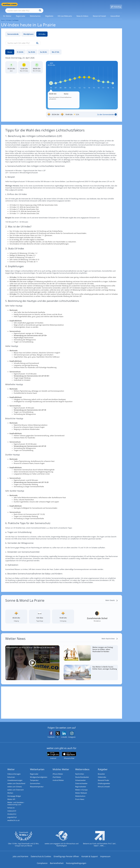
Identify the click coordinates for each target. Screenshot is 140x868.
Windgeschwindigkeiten (39, 774)
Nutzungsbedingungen (76, 860)
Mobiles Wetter (61, 766)
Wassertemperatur (37, 784)
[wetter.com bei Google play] (53, 752)
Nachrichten (80, 771)
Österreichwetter (81, 780)
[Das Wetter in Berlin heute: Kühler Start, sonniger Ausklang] (91, 669)
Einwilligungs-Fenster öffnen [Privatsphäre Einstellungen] (66, 853)
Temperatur (34, 777)
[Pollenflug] (116, 4)
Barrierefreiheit (57, 860)
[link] (7, 13)
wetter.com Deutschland (16, 780)
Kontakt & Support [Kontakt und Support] (90, 853)
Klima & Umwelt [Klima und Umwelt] (104, 784)
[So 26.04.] (44, 49)
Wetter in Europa (81, 787)
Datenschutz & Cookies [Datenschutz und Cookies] (41, 853)
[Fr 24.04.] (20, 49)
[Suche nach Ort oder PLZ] (40, 4)
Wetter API (11, 796)
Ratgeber (103, 766)
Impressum (105, 853)
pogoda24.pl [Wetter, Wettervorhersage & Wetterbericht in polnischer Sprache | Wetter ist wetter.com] (12, 814)
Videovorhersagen (14, 771)
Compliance (42, 860)
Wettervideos (82, 766)
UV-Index (42, 31)
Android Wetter (58, 777)
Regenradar (34, 771)
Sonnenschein (35, 780)
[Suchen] (56, 4)
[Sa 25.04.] (32, 49)
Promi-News (80, 796)
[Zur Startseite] (10, 4)
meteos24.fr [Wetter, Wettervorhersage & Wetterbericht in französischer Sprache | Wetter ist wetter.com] (12, 808)
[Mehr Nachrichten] (110, 636)
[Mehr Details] (112, 597)
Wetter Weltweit (81, 790)
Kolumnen (11, 774)
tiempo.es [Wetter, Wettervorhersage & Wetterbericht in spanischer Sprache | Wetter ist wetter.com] (11, 805)
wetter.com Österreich (16, 787)
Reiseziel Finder (103, 777)
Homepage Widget (14, 793)
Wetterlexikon (80, 793)
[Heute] (10, 49)
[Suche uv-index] (37, 40)
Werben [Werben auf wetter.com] (10, 790)
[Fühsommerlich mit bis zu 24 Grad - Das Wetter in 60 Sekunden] (32, 660)
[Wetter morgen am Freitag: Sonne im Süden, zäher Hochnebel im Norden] (91, 650)
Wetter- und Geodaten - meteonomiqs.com (16, 800)
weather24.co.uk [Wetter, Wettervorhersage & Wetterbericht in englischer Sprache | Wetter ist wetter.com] (13, 817)
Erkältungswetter (104, 780)
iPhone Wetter (58, 771)
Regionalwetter (81, 784)
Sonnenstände (13, 31)
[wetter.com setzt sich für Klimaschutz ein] (62, 838)
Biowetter (101, 771)
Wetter (11, 766)
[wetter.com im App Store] (69, 752)
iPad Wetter (57, 774)
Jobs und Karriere (20, 853)
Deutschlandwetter (82, 774)
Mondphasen (29, 31)
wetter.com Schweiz (15, 784)
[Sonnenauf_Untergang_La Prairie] (82, 111)
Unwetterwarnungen (15, 777)
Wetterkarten (37, 766)
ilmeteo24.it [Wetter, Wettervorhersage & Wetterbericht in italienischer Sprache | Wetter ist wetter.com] (12, 811)
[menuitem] (7, 13)
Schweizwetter (80, 777)
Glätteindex (102, 774)
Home (3, 17)
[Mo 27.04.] (56, 49)
